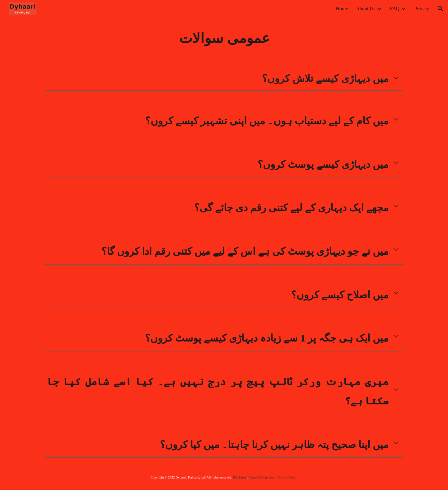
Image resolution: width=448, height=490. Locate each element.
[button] (441, 9)
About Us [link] (366, 9)
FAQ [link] (395, 9)
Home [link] (342, 9)
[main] (224, 38)
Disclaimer (240, 477)
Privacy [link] (422, 9)
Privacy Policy (287, 477)
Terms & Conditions (262, 477)
